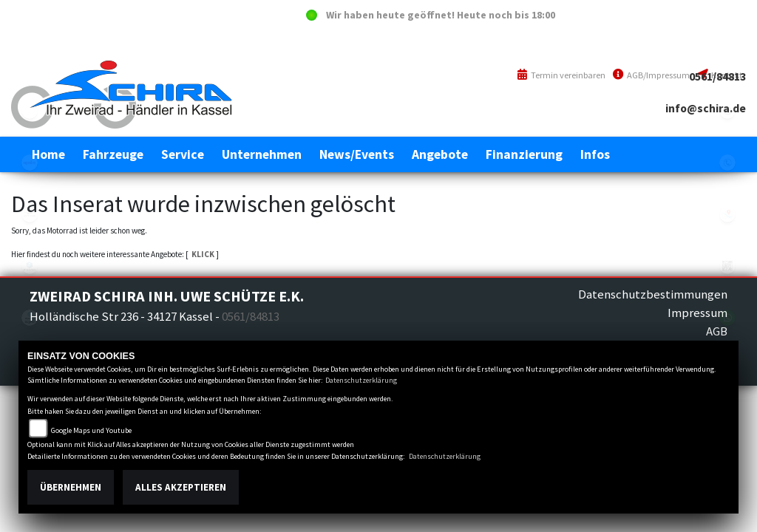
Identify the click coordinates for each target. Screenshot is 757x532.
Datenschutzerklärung (361, 380)
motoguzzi (30, 214)
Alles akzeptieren (181, 487)
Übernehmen (71, 487)
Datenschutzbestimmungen (653, 294)
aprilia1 (30, 163)
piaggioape (30, 318)
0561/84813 (717, 76)
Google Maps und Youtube (91, 430)
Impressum (697, 313)
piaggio (30, 266)
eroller (30, 111)
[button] (113, 154)
